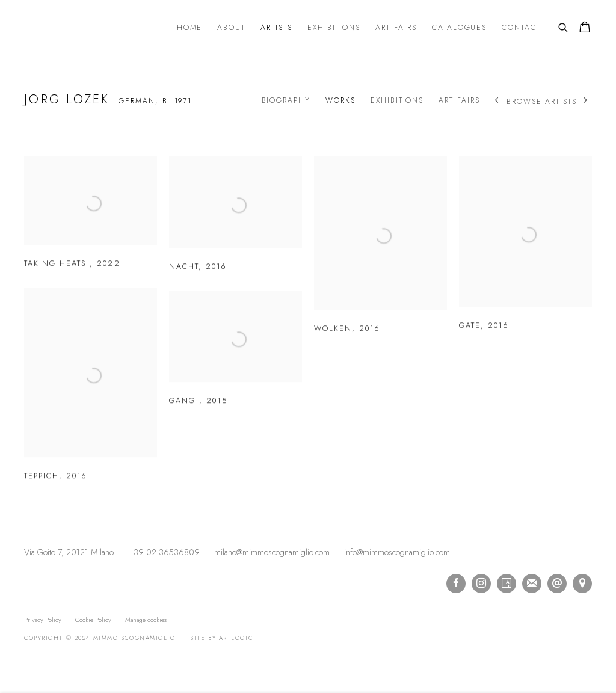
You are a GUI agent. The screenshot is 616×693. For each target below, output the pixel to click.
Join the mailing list (532, 584)
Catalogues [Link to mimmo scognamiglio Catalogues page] (460, 28)
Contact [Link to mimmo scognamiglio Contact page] (521, 28)
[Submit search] (564, 26)
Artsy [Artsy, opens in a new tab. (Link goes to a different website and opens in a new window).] (507, 584)
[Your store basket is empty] (585, 28)
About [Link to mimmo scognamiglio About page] (231, 28)
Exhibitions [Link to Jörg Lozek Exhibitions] (397, 101)
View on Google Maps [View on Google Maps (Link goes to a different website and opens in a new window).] (582, 584)
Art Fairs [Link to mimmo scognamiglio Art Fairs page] (396, 28)
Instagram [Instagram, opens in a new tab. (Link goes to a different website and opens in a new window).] (481, 584)
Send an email (557, 584)
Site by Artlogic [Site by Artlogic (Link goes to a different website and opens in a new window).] (221, 638)
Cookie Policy (93, 620)
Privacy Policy (43, 620)
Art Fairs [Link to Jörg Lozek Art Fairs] (459, 101)
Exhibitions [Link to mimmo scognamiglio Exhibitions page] (334, 28)
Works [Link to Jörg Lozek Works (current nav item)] (340, 101)
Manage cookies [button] (146, 620)
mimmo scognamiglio (90, 28)
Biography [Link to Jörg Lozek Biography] (286, 101)
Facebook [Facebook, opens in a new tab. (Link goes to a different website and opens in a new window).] (456, 584)
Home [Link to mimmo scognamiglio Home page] (190, 28)
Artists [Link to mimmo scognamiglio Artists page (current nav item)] (276, 28)
